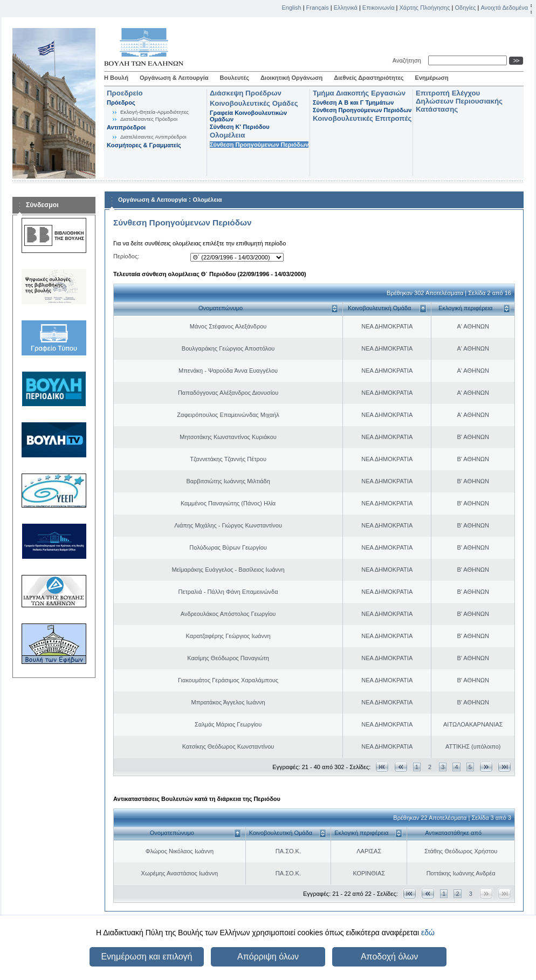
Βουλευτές (235, 78)
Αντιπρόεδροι (126, 127)
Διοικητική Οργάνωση (291, 78)
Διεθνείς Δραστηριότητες (369, 78)
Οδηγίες (465, 8)
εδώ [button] (428, 933)
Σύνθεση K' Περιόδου (240, 127)
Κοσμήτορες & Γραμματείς (144, 145)
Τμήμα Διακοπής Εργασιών (359, 93)
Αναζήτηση (408, 60)
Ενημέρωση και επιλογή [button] (146, 957)
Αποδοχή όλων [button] (389, 957)
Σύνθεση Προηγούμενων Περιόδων (259, 145)
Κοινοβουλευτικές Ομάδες (254, 103)
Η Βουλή (116, 78)
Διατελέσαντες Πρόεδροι (149, 119)
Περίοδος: (126, 256)
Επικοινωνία (379, 8)
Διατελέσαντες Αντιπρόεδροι (153, 137)
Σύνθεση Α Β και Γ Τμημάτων (353, 102)
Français (318, 8)
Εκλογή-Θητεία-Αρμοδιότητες (154, 112)
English (292, 8)
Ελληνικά (346, 8)
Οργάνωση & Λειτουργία (174, 78)
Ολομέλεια (227, 135)
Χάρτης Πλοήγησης (425, 8)
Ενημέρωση (432, 78)
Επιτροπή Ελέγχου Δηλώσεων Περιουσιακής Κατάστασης (459, 101)
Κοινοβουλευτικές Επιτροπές (362, 118)
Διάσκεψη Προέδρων (246, 93)
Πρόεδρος (121, 102)
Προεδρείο (125, 93)
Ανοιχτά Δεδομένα (504, 8)
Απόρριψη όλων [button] (268, 957)
